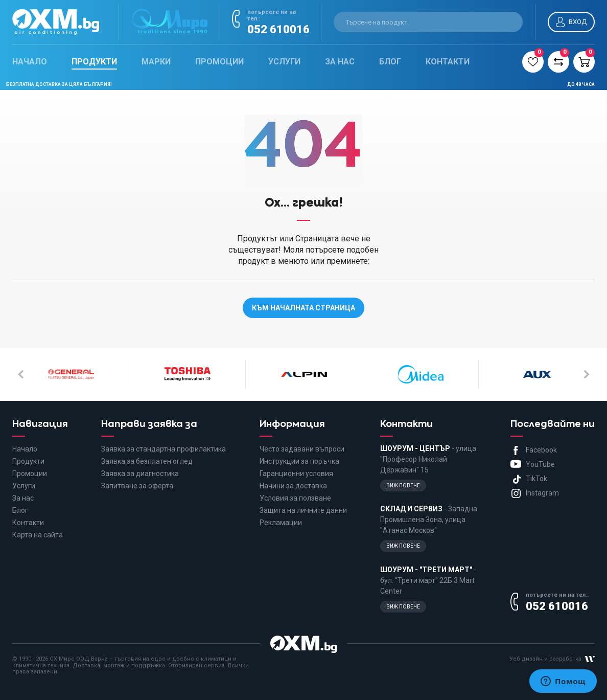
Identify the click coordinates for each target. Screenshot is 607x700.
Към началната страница (303, 308)
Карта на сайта (38, 535)
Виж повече (403, 486)
